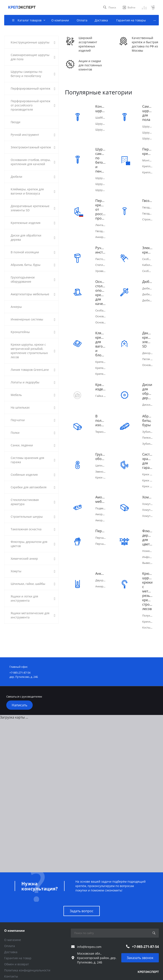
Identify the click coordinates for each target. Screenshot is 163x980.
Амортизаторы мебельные (100, 487)
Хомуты (147, 485)
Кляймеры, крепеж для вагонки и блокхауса (100, 336)
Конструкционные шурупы (100, 109)
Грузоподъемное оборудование (100, 446)
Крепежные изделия (100, 378)
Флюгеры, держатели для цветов (147, 524)
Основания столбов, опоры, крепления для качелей (100, 286)
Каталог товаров (18, 972)
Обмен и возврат (17, 947)
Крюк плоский (152, 463)
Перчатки (100, 517)
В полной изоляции (100, 411)
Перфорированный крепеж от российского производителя (100, 206)
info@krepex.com (89, 930)
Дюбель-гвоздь (152, 287)
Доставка (11, 935)
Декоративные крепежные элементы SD (147, 332)
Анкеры (100, 558)
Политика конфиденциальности (27, 953)
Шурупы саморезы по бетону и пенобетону (100, 159)
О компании (14, 913)
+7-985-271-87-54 (145, 929)
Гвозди (147, 198)
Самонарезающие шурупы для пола (147, 113)
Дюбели (147, 275)
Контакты (11, 959)
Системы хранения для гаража (147, 450)
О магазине (13, 923)
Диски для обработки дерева (147, 382)
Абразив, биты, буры (147, 411)
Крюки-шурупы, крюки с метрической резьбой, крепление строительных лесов (147, 576)
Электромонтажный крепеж (147, 245)
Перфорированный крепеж (147, 150)
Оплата (10, 929)
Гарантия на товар (18, 941)
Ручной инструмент (100, 245)
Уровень (101, 265)
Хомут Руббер (151, 502)
